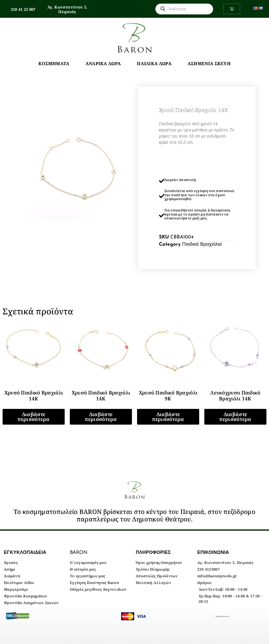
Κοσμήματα (54, 63)
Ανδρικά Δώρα (103, 63)
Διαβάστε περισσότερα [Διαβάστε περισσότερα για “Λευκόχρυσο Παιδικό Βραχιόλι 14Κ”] (235, 417)
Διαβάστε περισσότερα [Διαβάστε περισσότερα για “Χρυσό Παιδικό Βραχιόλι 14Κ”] (33, 417)
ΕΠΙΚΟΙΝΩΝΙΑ (213, 552)
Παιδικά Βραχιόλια (202, 244)
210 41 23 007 (23, 9)
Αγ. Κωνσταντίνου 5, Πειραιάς (67, 9)
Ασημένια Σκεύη (209, 63)
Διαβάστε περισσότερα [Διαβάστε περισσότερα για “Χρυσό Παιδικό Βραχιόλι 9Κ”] (168, 417)
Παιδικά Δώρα (154, 63)
